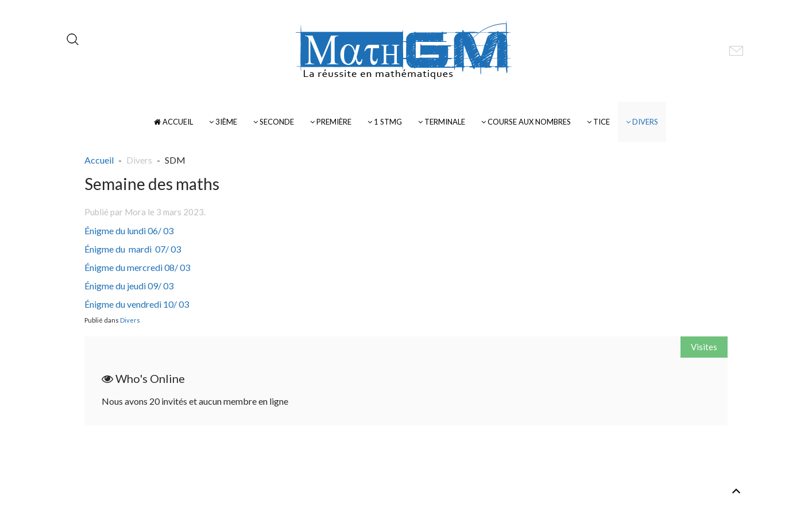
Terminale (442, 122)
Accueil (173, 122)
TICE (598, 122)
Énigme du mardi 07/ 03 (133, 249)
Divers (642, 122)
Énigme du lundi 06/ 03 (129, 230)
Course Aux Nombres (526, 122)
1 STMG (385, 122)
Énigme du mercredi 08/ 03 (137, 267)
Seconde (274, 122)
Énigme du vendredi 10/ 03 (137, 304)
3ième (223, 122)
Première (331, 122)
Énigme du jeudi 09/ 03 (129, 286)
